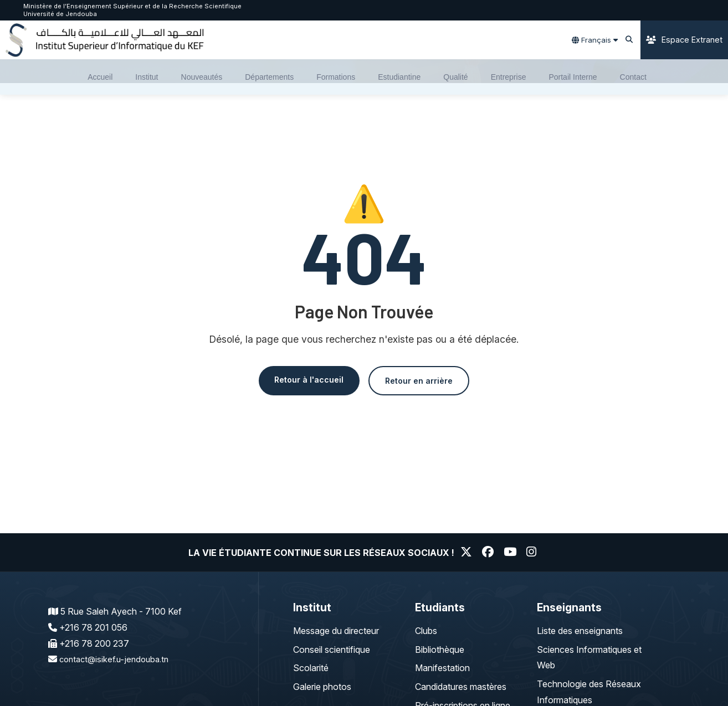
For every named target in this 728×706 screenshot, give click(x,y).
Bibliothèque (440, 650)
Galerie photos (322, 687)
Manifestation (442, 668)
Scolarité (311, 668)
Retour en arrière (424, 381)
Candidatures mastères (461, 687)
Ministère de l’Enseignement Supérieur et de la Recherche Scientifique (132, 6)
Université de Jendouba (60, 14)
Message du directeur (336, 631)
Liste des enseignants (580, 631)
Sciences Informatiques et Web (589, 658)
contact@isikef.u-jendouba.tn (118, 659)
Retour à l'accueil (303, 380)
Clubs (426, 631)
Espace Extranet (684, 40)
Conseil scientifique (332, 650)
